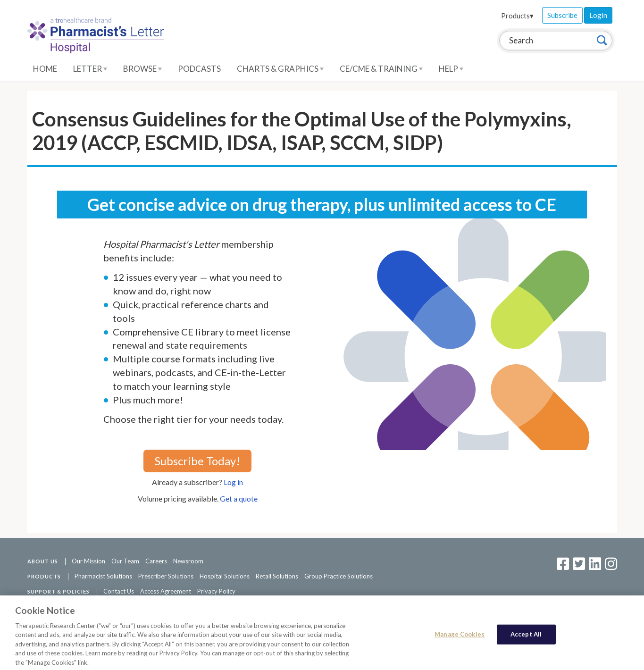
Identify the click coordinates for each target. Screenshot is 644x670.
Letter (90, 69)
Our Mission (88, 561)
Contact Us (119, 591)
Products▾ (517, 16)
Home (45, 69)
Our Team (125, 561)
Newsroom (188, 561)
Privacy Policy (216, 591)
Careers (156, 561)
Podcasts (199, 69)
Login (598, 15)
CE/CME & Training (381, 69)
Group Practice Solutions (339, 576)
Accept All (526, 637)
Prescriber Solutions (166, 576)
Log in (233, 482)
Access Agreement (166, 591)
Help (451, 69)
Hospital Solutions (225, 576)
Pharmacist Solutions (103, 576)
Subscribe (562, 15)
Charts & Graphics (280, 69)
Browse (142, 69)
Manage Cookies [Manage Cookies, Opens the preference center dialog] (460, 637)
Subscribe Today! (197, 461)
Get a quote (239, 498)
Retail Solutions (277, 576)
